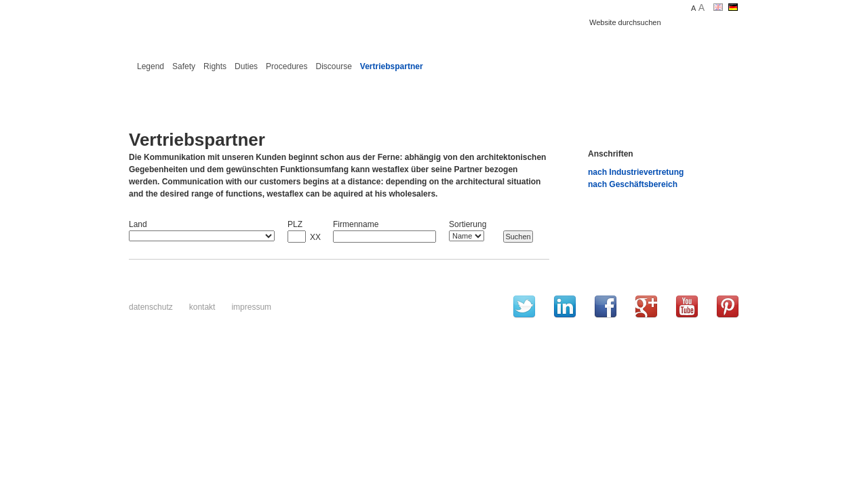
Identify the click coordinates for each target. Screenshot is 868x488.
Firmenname (356, 224)
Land (138, 224)
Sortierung (468, 224)
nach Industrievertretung (636, 172)
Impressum (251, 307)
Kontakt (202, 307)
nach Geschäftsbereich (633, 184)
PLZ (295, 224)
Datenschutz (151, 307)
